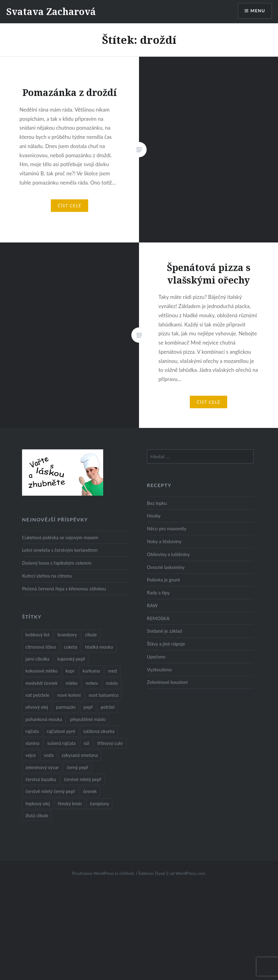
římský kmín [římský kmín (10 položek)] (70, 803)
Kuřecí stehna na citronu (47, 576)
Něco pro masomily (167, 528)
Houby (154, 516)
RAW (152, 605)
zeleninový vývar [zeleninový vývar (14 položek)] (42, 767)
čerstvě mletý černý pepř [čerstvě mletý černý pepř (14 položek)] (50, 791)
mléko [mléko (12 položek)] (72, 683)
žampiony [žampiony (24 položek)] (99, 803)
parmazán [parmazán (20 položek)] (66, 707)
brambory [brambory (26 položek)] (67, 635)
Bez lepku (157, 503)
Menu (258, 11)
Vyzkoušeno (159, 669)
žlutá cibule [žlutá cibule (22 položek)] (37, 815)
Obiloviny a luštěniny (168, 554)
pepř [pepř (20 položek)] (88, 707)
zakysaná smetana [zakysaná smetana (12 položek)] (80, 755)
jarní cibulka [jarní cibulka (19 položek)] (37, 659)
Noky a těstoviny (164, 541)
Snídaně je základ (165, 631)
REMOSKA (158, 618)
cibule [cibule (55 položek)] (91, 635)
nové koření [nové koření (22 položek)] (69, 695)
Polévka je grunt (163, 580)
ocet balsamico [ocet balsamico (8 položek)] (104, 695)
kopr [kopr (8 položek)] (70, 671)
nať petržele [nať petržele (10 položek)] (37, 695)
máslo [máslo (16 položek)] (112, 683)
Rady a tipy (158, 593)
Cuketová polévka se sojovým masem (60, 537)
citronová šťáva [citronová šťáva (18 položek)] (41, 647)
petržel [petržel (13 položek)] (108, 707)
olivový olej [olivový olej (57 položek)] (37, 707)
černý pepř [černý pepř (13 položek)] (77, 767)
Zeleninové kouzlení (167, 682)
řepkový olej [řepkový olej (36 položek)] (38, 803)
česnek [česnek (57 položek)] (90, 791)
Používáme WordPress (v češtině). (103, 873)
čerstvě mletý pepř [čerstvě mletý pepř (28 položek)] (83, 779)
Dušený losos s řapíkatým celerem (57, 563)
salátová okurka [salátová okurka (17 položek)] (99, 731)
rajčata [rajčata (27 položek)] (32, 731)
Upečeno (156, 657)
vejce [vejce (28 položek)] (31, 755)
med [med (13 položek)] (113, 671)
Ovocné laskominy (166, 567)
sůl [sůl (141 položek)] (86, 743)
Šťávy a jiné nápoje (166, 644)
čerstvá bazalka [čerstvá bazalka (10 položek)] (41, 779)
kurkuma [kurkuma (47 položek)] (91, 671)
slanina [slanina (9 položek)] (32, 743)
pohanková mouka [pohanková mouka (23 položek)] (44, 719)
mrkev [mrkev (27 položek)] (92, 683)
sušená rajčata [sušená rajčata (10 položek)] (61, 743)
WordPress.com (190, 873)
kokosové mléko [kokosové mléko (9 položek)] (41, 671)
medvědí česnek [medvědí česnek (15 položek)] (41, 683)
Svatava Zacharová (51, 11)
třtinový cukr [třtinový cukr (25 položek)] (110, 743)
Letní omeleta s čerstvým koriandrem (60, 550)
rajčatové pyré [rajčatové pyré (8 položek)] (61, 731)
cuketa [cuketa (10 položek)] (71, 647)
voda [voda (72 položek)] (49, 755)
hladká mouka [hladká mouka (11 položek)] (99, 647)
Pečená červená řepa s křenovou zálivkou (64, 589)
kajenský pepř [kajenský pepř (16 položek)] (71, 659)
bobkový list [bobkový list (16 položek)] (38, 635)
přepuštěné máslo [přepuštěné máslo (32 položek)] (88, 719)
